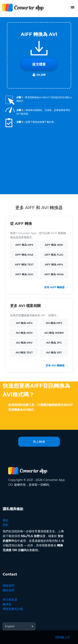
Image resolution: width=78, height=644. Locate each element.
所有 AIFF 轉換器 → (56, 287)
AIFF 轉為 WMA (54, 274)
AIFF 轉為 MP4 (54, 265)
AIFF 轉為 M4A (24, 255)
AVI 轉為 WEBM (54, 333)
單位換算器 (10, 600)
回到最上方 (63, 637)
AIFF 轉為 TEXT (24, 265)
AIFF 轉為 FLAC (54, 255)
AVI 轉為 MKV (24, 343)
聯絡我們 (9, 586)
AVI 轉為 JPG (54, 343)
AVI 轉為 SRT (54, 353)
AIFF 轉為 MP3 (24, 245)
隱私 (6, 525)
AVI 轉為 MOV (24, 333)
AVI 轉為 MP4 (24, 323)
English (10, 626)
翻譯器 (7, 604)
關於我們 (9, 590)
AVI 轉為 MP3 (54, 323)
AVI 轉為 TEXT (24, 353)
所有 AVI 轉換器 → (57, 365)
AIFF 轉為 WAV (54, 245)
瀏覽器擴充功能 (13, 609)
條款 (6, 520)
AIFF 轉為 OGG (24, 274)
